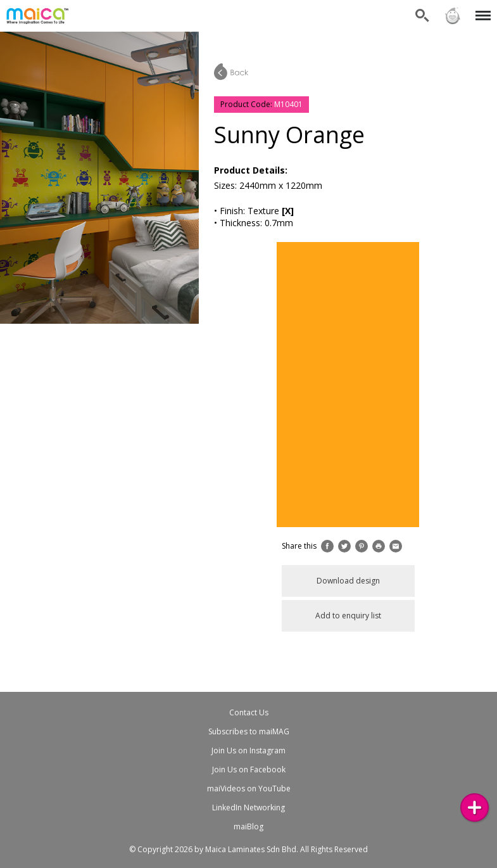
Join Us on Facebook (249, 769)
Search (422, 16)
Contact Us (249, 712)
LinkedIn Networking (248, 807)
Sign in (453, 16)
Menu (481, 9)
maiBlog (248, 827)
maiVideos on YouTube (249, 788)
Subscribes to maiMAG (249, 731)
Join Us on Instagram (248, 750)
